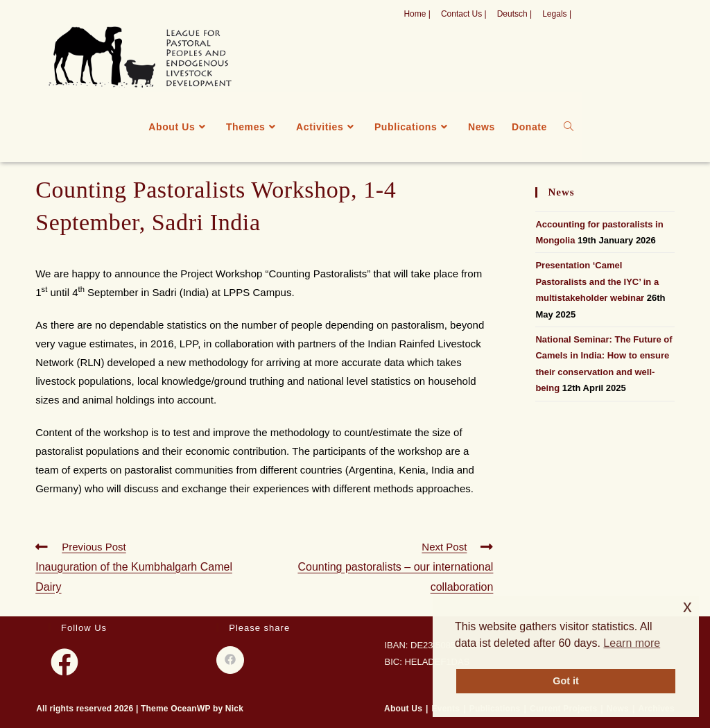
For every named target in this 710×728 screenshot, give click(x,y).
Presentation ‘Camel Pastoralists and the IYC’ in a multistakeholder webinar (597, 281)
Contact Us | (464, 14)
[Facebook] (64, 662)
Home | (417, 14)
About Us (403, 709)
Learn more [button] (632, 643)
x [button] (687, 606)
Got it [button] (566, 681)
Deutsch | (514, 14)
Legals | (557, 14)
